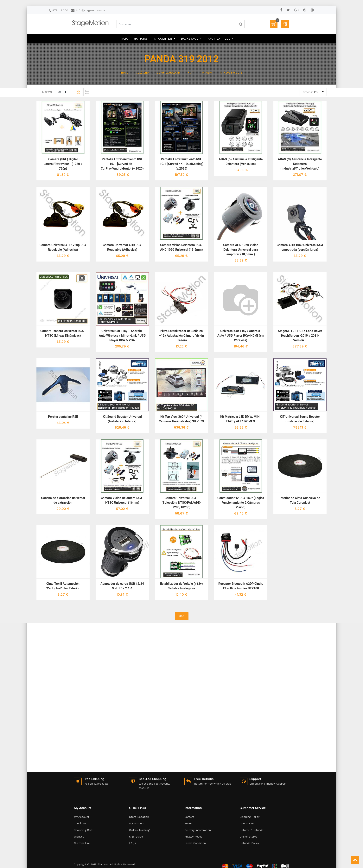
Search (189, 823)
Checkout (80, 823)
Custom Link (82, 843)
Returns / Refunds (252, 830)
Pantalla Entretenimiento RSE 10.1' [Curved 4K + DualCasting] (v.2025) (181, 164)
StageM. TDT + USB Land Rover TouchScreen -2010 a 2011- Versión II (300, 336)
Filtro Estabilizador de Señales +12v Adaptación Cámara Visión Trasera (181, 336)
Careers (189, 817)
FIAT (191, 73)
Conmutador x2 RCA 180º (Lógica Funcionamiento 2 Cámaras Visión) (241, 503)
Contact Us (247, 823)
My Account (82, 817)
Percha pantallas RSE (63, 417)
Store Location (139, 817)
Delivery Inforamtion (198, 830)
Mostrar (47, 92)
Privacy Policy (193, 837)
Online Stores (248, 837)
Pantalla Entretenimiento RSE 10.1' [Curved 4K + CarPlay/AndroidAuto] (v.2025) (122, 164)
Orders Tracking (139, 830)
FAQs (133, 843)
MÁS (182, 616)
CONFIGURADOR (168, 73)
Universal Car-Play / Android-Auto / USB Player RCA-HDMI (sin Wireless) (241, 336)
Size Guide (136, 837)
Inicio (125, 73)
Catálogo (142, 73)
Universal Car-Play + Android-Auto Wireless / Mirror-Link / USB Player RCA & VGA (122, 336)
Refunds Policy (249, 843)
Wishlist (79, 837)
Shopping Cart (83, 830)
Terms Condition (195, 843)
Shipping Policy (250, 817)
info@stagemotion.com (92, 10)
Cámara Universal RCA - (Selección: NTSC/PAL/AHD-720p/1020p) (181, 503)
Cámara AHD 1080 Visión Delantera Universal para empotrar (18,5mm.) (241, 250)
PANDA (207, 73)
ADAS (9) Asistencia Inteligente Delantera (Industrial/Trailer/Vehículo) (300, 164)
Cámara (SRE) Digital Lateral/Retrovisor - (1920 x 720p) (63, 164)
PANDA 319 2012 (231, 73)
